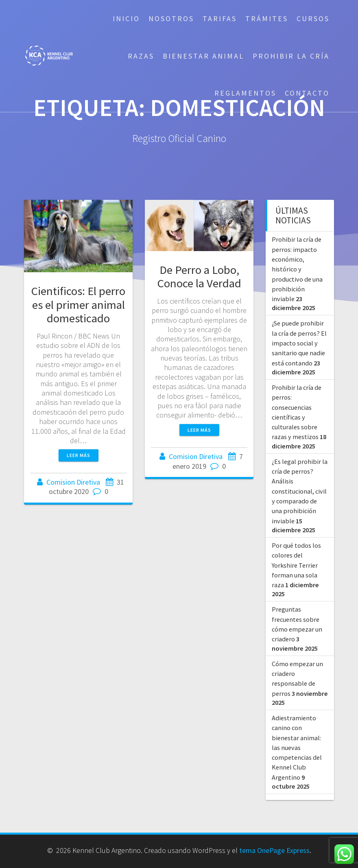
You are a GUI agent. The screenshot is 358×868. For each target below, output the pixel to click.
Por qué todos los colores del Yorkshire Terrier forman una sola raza (296, 565)
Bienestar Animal (203, 56)
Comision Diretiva (73, 482)
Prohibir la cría (291, 56)
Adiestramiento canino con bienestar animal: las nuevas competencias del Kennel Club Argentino (297, 748)
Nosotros (171, 19)
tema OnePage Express (274, 850)
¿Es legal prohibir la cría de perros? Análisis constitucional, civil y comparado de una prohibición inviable (300, 491)
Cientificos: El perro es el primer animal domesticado (78, 304)
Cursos (313, 19)
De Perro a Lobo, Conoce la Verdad (199, 277)
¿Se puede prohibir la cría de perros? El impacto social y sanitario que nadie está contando (299, 343)
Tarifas (220, 19)
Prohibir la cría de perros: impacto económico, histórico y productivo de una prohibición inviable (297, 269)
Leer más (79, 455)
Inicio (126, 19)
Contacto (307, 93)
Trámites (267, 19)
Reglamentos (245, 93)
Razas (141, 56)
